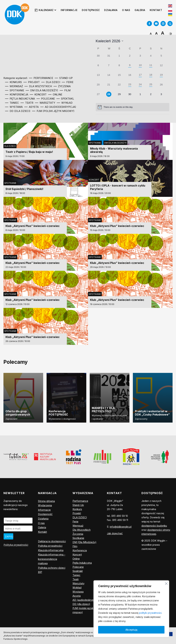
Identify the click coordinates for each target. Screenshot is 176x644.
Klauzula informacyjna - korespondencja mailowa (52, 559)
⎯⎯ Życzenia (62, 86)
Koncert (94, 180)
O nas (126, 10)
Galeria (140, 10)
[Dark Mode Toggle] (170, 32)
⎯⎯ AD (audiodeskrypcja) (58, 107)
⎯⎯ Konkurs (13, 82)
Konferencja (80, 550)
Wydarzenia (45, 505)
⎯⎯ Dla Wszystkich (38, 86)
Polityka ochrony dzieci (52, 568)
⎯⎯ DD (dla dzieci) (18, 111)
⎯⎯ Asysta (32, 107)
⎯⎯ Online (55, 94)
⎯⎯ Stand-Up (64, 78)
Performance (80, 501)
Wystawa (78, 592)
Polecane (78, 567)
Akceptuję (131, 630)
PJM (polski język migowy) (83, 610)
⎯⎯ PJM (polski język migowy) (53, 111)
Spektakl (78, 571)
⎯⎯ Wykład (65, 103)
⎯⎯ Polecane (46, 99)
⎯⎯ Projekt (32, 82)
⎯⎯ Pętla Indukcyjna (20, 99)
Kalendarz (47, 10)
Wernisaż (78, 526)
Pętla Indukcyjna (82, 563)
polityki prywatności (150, 613)
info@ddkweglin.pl (121, 527)
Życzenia (78, 534)
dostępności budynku (154, 526)
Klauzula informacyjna (51, 550)
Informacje (69, 10)
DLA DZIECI (10, 146)
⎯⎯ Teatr (27, 103)
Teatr (76, 579)
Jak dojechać (115, 533)
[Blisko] (166, 583)
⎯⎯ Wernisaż (14, 86)
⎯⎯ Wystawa (14, 107)
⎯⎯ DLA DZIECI (51, 82)
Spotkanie (95, 143)
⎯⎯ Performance (41, 78)
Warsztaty (78, 583)
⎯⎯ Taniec (12, 103)
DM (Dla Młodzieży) (115, 143)
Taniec (76, 575)
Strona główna (46, 501)
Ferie (75, 522)
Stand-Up (78, 505)
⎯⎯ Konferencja (17, 94)
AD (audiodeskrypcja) (85, 600)
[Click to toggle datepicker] (109, 41)
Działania (111, 10)
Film (75, 546)
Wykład (77, 588)
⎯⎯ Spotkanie (15, 90)
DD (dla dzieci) (81, 604)
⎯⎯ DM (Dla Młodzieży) (42, 90)
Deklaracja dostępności (52, 541)
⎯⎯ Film (65, 90)
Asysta (77, 596)
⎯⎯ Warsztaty (45, 103)
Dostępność (91, 10)
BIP (40, 572)
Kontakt (156, 10)
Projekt (77, 513)
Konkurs (77, 509)
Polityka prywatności (16, 545)
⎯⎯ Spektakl (65, 99)
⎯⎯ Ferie (68, 82)
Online (76, 559)
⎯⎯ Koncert (38, 94)
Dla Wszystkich (82, 530)
